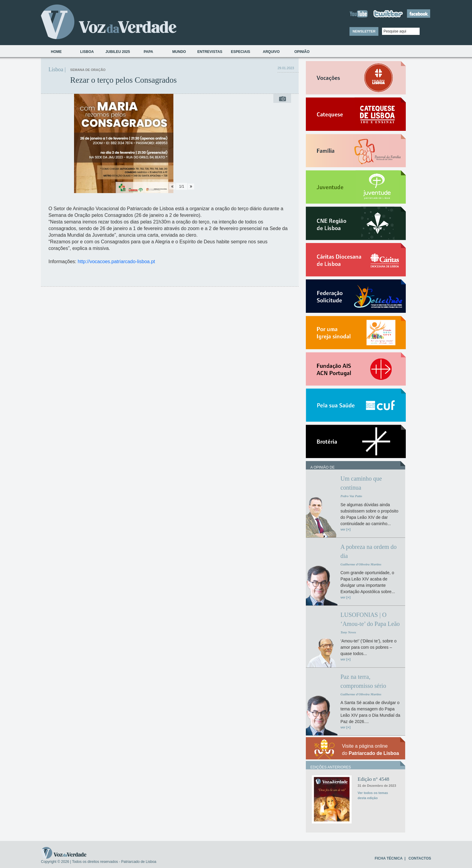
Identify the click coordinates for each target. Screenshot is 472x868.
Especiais (241, 52)
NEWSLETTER (364, 31)
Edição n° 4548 (373, 779)
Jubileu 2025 (118, 52)
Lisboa (87, 52)
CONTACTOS (420, 858)
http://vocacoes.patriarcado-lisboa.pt (116, 262)
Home (56, 52)
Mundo (179, 52)
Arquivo (271, 52)
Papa (148, 52)
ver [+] (345, 529)
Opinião (302, 52)
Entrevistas (210, 52)
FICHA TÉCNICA (389, 858)
